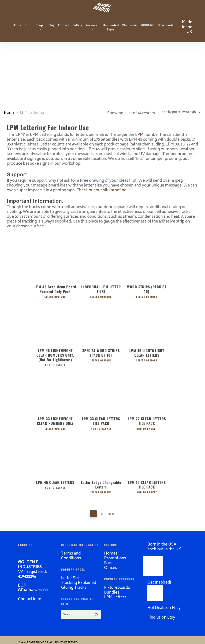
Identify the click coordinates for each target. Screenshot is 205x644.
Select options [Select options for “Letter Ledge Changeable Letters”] (101, 492)
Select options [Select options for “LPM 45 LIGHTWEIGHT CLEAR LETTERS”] (147, 360)
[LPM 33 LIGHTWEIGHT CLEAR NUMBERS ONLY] (55, 391)
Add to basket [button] (55, 365)
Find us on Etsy (161, 618)
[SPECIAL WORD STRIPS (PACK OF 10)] (101, 323)
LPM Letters (115, 597)
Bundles (112, 593)
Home (9, 113)
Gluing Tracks (74, 588)
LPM (139, 135)
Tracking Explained (79, 583)
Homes (111, 554)
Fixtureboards (117, 588)
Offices (111, 568)
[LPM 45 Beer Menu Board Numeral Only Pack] (55, 259)
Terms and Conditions (71, 556)
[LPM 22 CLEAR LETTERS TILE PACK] (147, 391)
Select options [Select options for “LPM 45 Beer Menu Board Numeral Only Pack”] (55, 297)
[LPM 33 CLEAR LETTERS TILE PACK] (101, 391)
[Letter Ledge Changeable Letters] (101, 455)
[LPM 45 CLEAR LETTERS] (55, 455)
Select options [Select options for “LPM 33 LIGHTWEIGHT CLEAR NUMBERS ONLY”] (55, 428)
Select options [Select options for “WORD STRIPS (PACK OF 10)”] (147, 297)
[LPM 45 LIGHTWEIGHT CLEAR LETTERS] (147, 323)
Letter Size (71, 578)
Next (112, 514)
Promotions (115, 558)
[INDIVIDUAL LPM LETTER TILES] (101, 259)
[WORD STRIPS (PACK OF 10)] (147, 259)
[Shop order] (180, 112)
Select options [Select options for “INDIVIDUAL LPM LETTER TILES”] (101, 297)
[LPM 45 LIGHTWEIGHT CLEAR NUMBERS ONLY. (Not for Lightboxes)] (55, 323)
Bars (108, 563)
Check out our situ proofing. (102, 190)
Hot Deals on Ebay (164, 608)
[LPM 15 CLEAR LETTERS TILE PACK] (147, 455)
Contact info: (30, 599)
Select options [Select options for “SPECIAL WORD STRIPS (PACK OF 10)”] (101, 360)
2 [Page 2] (102, 514)
